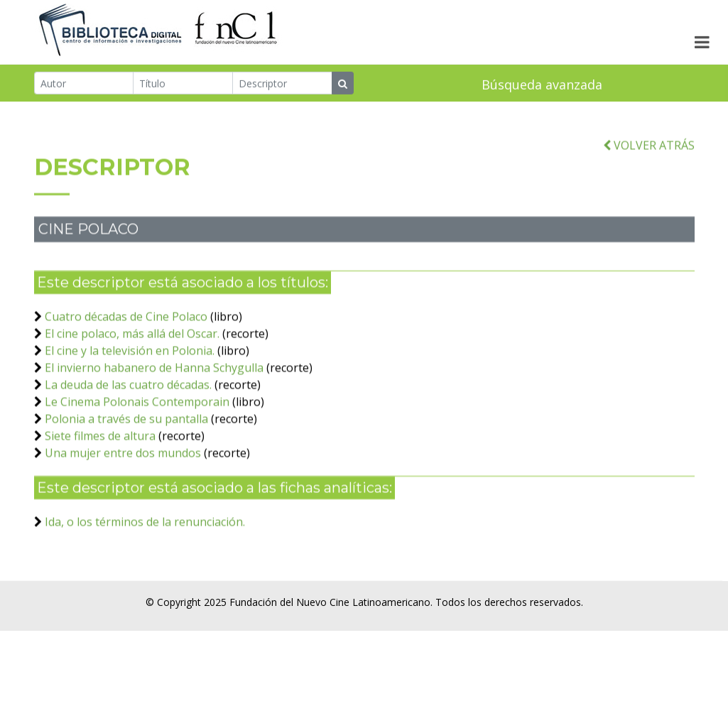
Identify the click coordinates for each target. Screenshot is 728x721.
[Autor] (84, 84)
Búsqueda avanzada (542, 85)
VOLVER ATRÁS (649, 156)
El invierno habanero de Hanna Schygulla (156, 379)
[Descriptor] (282, 84)
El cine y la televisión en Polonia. (130, 362)
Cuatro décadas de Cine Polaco (126, 327)
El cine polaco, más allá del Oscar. (132, 345)
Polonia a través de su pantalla (126, 430)
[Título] (183, 84)
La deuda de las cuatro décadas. (128, 396)
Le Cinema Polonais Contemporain (137, 413)
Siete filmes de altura (100, 447)
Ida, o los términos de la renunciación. (145, 533)
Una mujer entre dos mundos (123, 464)
